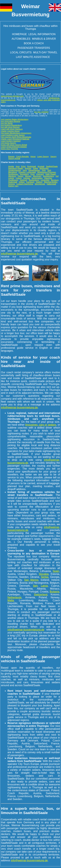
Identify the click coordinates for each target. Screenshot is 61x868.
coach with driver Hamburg (12, 129)
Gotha (35, 168)
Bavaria (11, 156)
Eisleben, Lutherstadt (27, 172)
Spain (56, 571)
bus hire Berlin (7, 123)
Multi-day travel (45, 52)
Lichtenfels (45, 180)
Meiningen (37, 176)
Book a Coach (34, 43)
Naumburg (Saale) (16, 168)
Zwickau (27, 178)
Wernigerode (40, 184)
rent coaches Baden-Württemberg (15, 119)
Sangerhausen (34, 170)
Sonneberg (24, 174)
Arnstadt (41, 166)
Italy (35, 586)
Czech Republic (22, 156)
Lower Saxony (43, 156)
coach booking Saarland (11, 141)
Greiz (33, 174)
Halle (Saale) (51, 174)
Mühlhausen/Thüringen (47, 172)
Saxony (53, 156)
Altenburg (12, 176)
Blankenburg (34, 180)
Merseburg (13, 172)
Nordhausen (13, 174)
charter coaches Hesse (10, 131)
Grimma (12, 184)
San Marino (31, 580)
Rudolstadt (32, 166)
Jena (18, 166)
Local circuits (21, 52)
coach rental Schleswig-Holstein (14, 147)
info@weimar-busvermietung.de (19, 254)
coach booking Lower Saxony (13, 135)
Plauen (21, 176)
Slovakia (44, 574)
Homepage (19, 34)
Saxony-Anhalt (14, 158)
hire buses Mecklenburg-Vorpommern (16, 133)
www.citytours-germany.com (12, 96)
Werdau (28, 176)
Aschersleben (37, 178)
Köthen (22, 182)
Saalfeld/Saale (52, 166)
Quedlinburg (13, 180)
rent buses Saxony (9, 143)
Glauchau (48, 178)
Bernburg (55, 180)
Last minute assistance (33, 57)
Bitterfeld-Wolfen (51, 182)
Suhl (49, 170)
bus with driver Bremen (10, 127)
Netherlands (14, 597)
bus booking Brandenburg (11, 125)
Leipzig (11, 178)
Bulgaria (55, 592)
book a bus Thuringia (9, 149)
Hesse (33, 156)
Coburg (19, 178)
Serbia (45, 577)
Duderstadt (13, 182)
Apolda (11, 166)
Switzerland (41, 595)
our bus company (41, 112)
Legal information (42, 34)
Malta (11, 600)
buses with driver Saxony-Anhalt (14, 145)
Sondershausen (15, 170)
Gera (25, 170)
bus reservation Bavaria (11, 121)
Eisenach (40, 174)
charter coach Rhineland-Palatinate (15, 139)
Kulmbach (30, 182)
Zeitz (44, 170)
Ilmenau (28, 168)
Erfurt (23, 166)
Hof (57, 176)
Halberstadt (51, 184)
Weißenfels (44, 168)
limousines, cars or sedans (41, 425)
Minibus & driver (44, 39)
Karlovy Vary (13, 186)
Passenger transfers (34, 48)
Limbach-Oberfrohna (25, 184)
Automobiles (21, 39)
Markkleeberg (48, 176)
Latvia (44, 586)
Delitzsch (24, 180)
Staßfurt (39, 182)
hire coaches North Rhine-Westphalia (16, 137)
